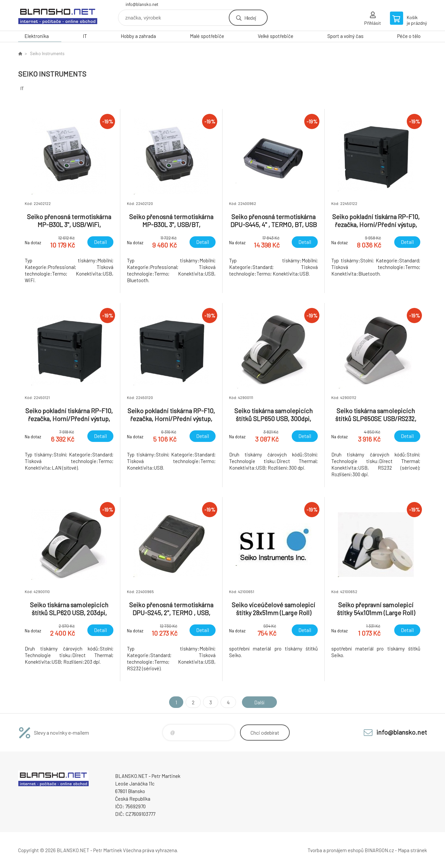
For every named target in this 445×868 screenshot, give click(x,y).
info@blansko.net (142, 4)
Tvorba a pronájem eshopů (336, 850)
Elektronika (37, 36)
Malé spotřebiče (207, 36)
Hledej (250, 18)
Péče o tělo (409, 36)
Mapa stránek (412, 850)
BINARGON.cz (379, 850)
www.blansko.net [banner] (58, 15)
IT (85, 36)
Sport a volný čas (345, 36)
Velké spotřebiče (276, 36)
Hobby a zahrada (138, 36)
